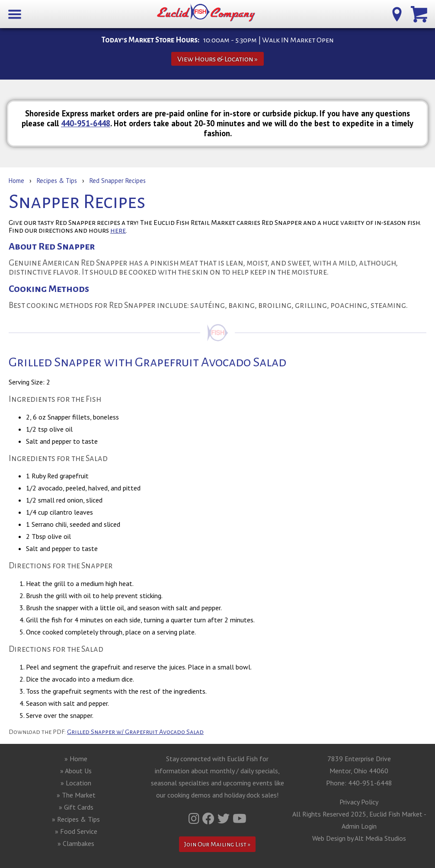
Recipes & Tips (57, 181)
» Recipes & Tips (76, 819)
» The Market (76, 795)
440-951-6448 (86, 123)
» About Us (76, 771)
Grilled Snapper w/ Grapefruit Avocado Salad (135, 732)
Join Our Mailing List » (217, 844)
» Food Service (76, 831)
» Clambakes (76, 843)
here (118, 231)
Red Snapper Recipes (118, 181)
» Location (76, 783)
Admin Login (359, 826)
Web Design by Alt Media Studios (359, 838)
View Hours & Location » (217, 59)
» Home (76, 759)
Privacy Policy (359, 802)
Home (16, 181)
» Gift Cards (76, 807)
